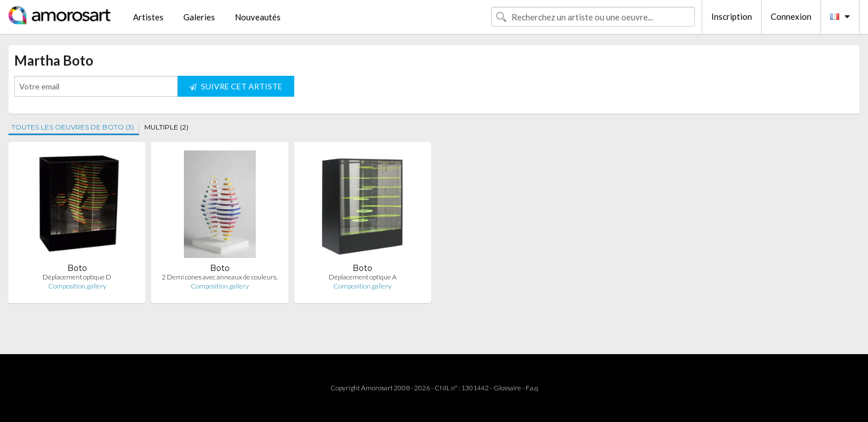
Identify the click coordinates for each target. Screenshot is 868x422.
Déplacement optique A (363, 277)
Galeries (199, 17)
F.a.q (532, 388)
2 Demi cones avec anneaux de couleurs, (220, 277)
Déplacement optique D (77, 277)
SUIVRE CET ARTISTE (236, 86)
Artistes (148, 17)
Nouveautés (258, 17)
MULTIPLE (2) (166, 127)
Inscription (732, 16)
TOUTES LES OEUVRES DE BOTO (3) (73, 127)
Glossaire (507, 388)
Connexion (791, 16)
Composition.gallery (77, 286)
